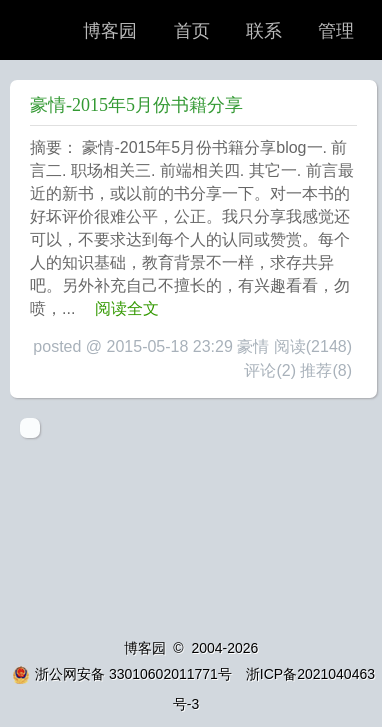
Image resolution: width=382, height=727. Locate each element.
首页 (192, 31)
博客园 (110, 31)
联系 (264, 31)
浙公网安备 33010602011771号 (122, 674)
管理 (336, 31)
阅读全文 (127, 308)
